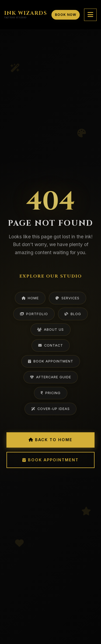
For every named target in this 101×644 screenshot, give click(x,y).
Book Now (66, 15)
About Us (50, 330)
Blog (73, 314)
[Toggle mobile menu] (90, 15)
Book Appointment (51, 361)
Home (30, 298)
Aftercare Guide (51, 377)
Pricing (51, 393)
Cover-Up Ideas (50, 409)
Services (67, 298)
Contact (51, 345)
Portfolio (34, 314)
